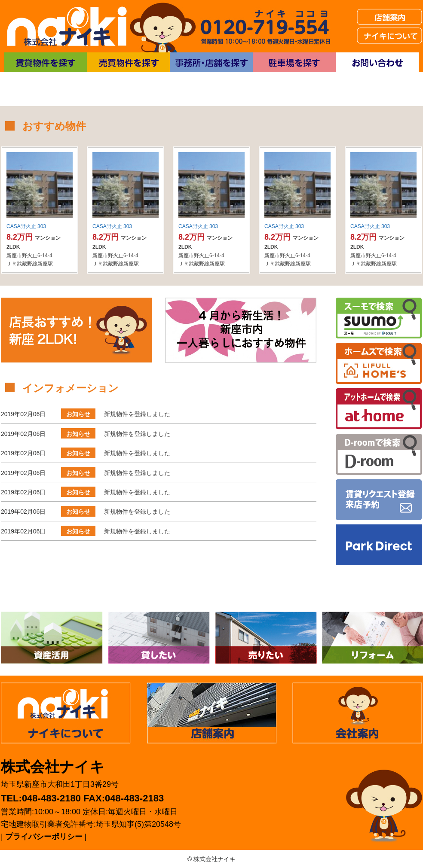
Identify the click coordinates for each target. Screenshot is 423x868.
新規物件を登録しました (137, 414)
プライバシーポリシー (44, 837)
